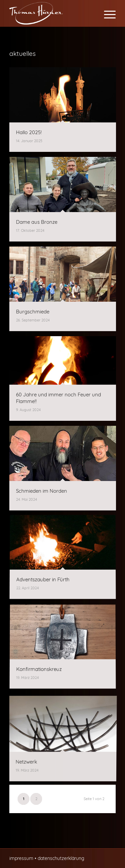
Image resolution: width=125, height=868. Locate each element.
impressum (21, 858)
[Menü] (106, 13)
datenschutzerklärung (61, 858)
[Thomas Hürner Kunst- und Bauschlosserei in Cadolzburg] (52, 13)
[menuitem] (106, 13)
